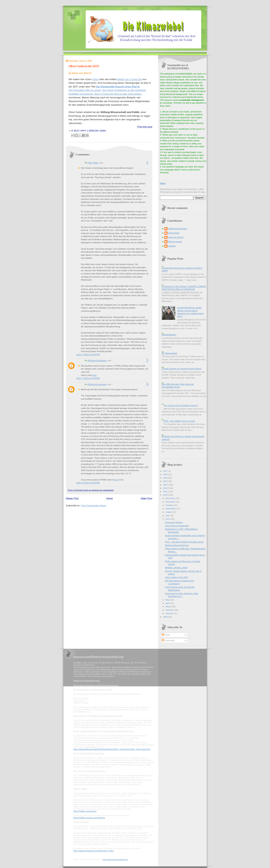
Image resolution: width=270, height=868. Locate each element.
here (94, 375)
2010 (166, 495)
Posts (166, 635)
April (168, 603)
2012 (166, 488)
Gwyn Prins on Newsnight (177, 526)
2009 (166, 617)
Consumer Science (174, 522)
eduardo (172, 246)
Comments (168, 641)
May (168, 600)
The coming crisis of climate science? (181, 405)
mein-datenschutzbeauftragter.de (115, 860)
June (168, 519)
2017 (166, 471)
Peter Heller (93, 163)
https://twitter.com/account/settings (89, 818)
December (171, 498)
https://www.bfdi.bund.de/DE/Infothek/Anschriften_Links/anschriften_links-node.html (112, 749)
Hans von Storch (176, 237)
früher (95, 79)
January (169, 613)
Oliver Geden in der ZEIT (84, 66)
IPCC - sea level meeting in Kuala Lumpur (184, 542)
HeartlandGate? (169, 335)
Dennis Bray (174, 233)
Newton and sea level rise (177, 545)
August (169, 512)
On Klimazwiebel (169, 353)
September (171, 509)
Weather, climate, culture (176, 568)
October (169, 505)
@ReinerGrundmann (97, 361)
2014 (166, 481)
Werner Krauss (175, 242)
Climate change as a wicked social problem (182, 369)
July (168, 516)
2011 (166, 492)
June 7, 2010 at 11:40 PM (88, 378)
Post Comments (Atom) (93, 506)
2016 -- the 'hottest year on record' (179, 421)
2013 (166, 485)
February (170, 610)
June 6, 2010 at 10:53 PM (88, 355)
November (171, 502)
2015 (166, 478)
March (169, 607)
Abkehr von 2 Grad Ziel (129, 79)
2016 (166, 474)
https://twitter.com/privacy (85, 811)
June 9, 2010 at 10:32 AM (88, 483)
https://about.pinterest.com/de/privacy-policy (94, 851)
